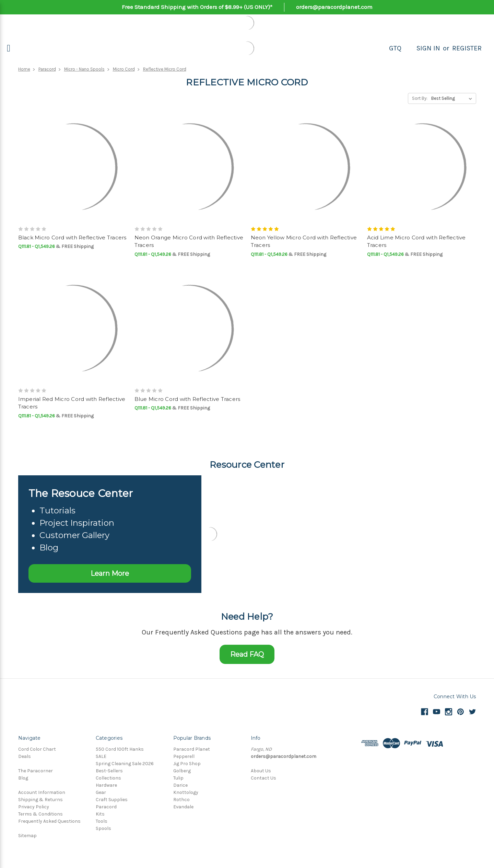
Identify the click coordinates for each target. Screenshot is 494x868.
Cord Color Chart (37, 749)
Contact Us (263, 778)
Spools (103, 828)
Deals (25, 756)
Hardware (106, 785)
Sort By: (420, 98)
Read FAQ (247, 654)
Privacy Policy (34, 807)
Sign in (428, 48)
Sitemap (27, 836)
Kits (100, 814)
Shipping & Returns (40, 800)
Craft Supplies (112, 800)
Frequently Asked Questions (49, 821)
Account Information (42, 792)
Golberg (182, 771)
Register (467, 48)
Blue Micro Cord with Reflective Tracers (187, 399)
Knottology (186, 792)
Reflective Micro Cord (165, 69)
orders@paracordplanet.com (334, 7)
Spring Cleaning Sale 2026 (125, 764)
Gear (101, 792)
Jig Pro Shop (187, 764)
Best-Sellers (109, 771)
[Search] (409, 48)
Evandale (183, 807)
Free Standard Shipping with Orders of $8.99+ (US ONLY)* (197, 7)
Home (24, 69)
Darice (180, 785)
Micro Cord (124, 69)
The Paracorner (36, 771)
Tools (102, 821)
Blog (23, 778)
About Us (261, 771)
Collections (108, 778)
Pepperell (184, 756)
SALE (101, 756)
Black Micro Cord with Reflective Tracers (72, 237)
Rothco (181, 800)
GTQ (395, 48)
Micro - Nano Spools (84, 69)
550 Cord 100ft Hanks (120, 749)
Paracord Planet (192, 749)
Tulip (178, 778)
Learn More (110, 573)
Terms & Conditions (40, 814)
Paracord (47, 69)
